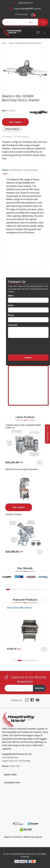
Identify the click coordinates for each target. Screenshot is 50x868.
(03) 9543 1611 (26, 3)
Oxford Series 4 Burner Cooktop (19, 608)
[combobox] (15, 22)
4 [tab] (23, 660)
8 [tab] (32, 660)
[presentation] (28, 345)
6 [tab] (28, 660)
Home (4, 43)
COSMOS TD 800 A (14, 514)
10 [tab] (36, 660)
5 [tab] (25, 660)
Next (47, 601)
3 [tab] (21, 660)
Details (5, 170)
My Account (23, 14)
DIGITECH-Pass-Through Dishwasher (22, 469)
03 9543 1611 (14, 766)
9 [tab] (34, 660)
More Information (16, 170)
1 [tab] (14, 660)
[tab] (5, 171)
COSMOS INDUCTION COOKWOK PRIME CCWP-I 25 (23, 426)
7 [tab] (30, 660)
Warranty (34, 170)
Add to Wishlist (21, 137)
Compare (7, 137)
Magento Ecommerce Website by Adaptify (23, 837)
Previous (45, 601)
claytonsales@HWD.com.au (27, 9)
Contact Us (47, 434)
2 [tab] (18, 660)
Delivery (26, 170)
